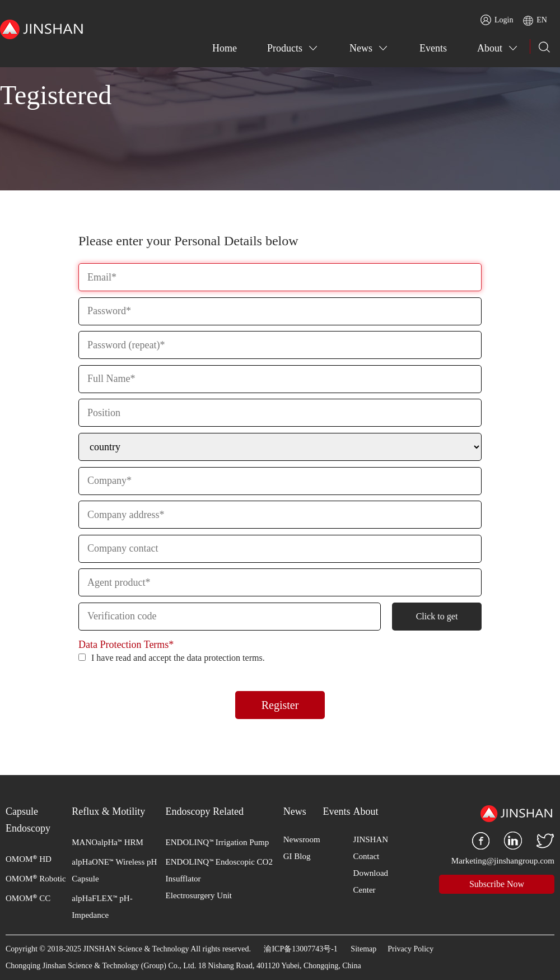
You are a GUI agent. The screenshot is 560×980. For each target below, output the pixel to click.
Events (433, 48)
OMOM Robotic (36, 878)
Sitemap (363, 949)
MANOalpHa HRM (108, 841)
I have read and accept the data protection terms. (172, 658)
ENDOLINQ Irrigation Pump (218, 841)
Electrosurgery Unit (199, 895)
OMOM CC (28, 897)
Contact (367, 856)
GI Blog (297, 856)
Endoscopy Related (205, 811)
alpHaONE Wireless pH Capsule (114, 869)
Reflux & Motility (108, 811)
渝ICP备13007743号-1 (300, 949)
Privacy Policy (410, 949)
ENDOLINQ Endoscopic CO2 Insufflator (219, 869)
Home (225, 48)
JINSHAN (371, 839)
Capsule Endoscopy (28, 820)
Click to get (437, 616)
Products (285, 48)
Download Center (371, 881)
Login (497, 20)
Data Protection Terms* (126, 645)
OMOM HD (29, 858)
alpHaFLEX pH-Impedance (102, 906)
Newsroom (302, 839)
